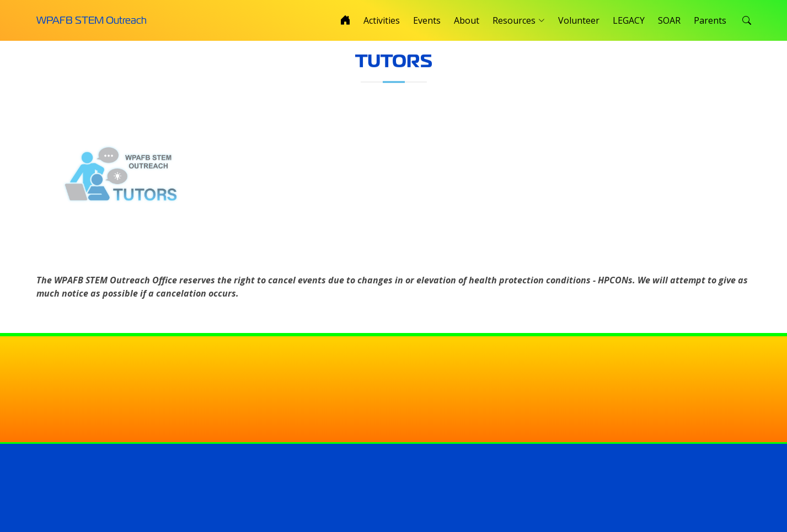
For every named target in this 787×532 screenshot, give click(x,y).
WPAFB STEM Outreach (92, 20)
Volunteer (579, 20)
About (467, 20)
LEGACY (629, 20)
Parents (710, 20)
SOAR (669, 20)
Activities (382, 20)
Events (427, 20)
